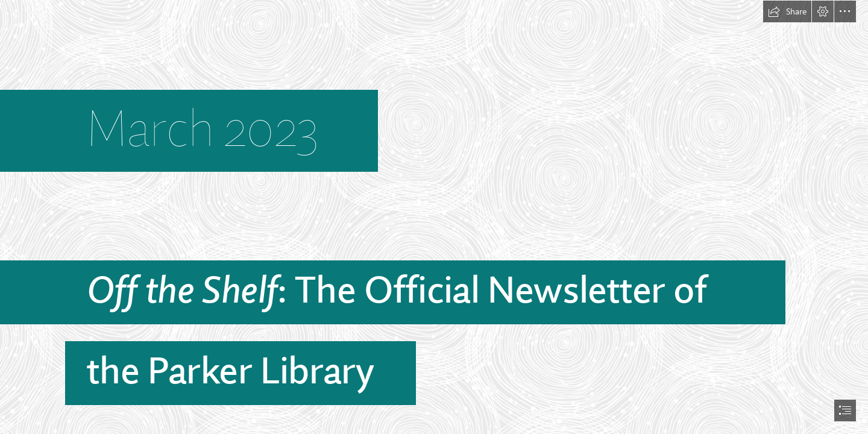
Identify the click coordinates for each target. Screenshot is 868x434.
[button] (787, 11)
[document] (434, 217)
